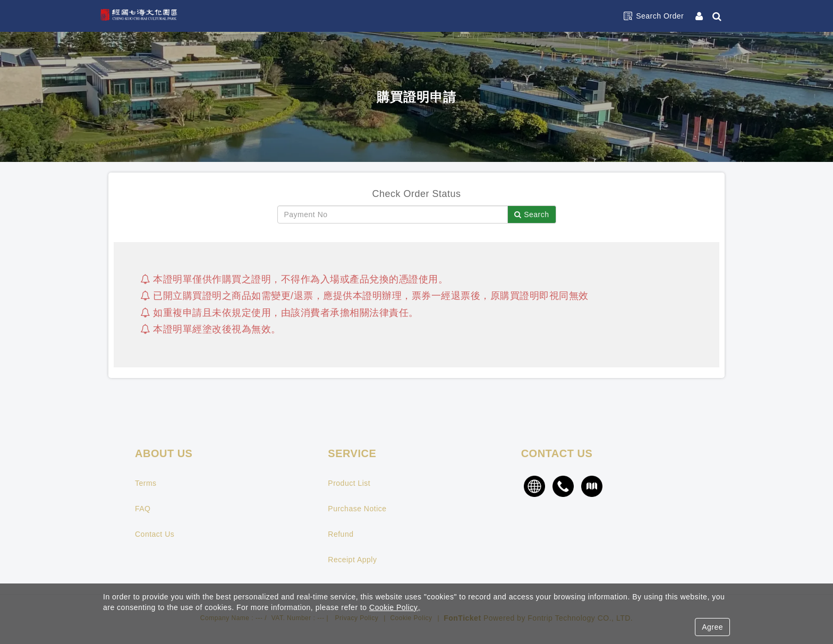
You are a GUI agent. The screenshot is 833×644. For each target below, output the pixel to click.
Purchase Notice (357, 509)
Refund (341, 534)
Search (532, 214)
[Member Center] (700, 16)
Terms (146, 483)
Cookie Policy (393, 607)
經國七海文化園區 (148, 16)
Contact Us (155, 534)
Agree (712, 627)
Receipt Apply (352, 560)
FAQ (143, 509)
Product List (349, 483)
